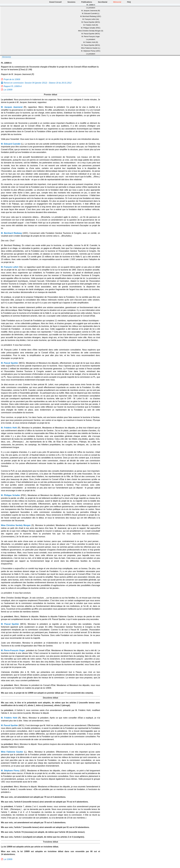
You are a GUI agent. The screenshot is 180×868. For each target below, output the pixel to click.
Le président (91, 8)
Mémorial (117, 2)
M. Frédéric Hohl (9, 428)
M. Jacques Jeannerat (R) (91, 11)
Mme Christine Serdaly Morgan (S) (91, 31)
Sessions (71, 2)
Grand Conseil (55, 2)
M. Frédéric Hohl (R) (91, 25)
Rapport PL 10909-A (13, 86)
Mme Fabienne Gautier (12, 752)
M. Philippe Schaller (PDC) (91, 28)
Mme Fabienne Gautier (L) (91, 48)
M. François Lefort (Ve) (91, 19)
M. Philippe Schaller (11, 495)
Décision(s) (6, 57)
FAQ (129, 2)
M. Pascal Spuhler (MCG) (91, 22)
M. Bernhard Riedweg (11, 233)
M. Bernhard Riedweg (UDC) (91, 16)
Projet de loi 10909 (12, 79)
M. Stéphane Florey (10, 771)
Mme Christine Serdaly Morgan (16, 525)
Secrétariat (103, 2)
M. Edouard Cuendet (11, 144)
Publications (87, 2)
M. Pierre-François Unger (91, 36)
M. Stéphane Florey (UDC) (91, 51)
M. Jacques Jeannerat (12, 107)
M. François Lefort (10, 267)
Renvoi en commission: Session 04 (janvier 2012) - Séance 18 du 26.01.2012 (38, 83)
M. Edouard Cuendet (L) (91, 13)
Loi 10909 (8, 90)
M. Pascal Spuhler (10, 363)
